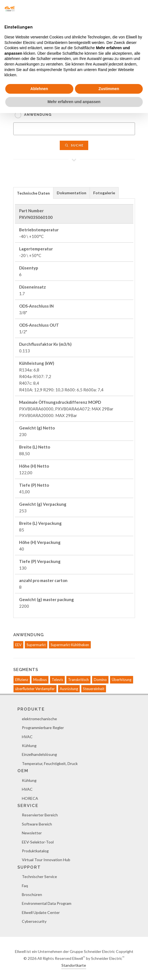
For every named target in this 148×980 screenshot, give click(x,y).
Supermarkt (36, 645)
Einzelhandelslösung (39, 754)
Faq (25, 886)
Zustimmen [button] (109, 89)
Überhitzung (122, 680)
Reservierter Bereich (40, 815)
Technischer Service (39, 877)
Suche (74, 145)
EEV (18, 645)
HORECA (30, 798)
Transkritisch (78, 680)
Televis (57, 680)
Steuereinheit (94, 689)
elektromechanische (39, 719)
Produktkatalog (35, 851)
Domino (100, 680)
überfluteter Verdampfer (35, 689)
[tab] (33, 193)
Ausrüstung (69, 689)
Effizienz (22, 680)
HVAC (27, 737)
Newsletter (32, 833)
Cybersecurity (34, 921)
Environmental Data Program (47, 903)
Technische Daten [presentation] (33, 193)
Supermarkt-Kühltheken (70, 645)
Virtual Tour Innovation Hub (46, 860)
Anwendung (38, 115)
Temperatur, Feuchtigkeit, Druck (50, 763)
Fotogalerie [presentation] (104, 193)
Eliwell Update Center (41, 912)
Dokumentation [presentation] (72, 193)
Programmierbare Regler (43, 728)
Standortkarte (74, 965)
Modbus (40, 680)
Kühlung (29, 746)
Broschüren (32, 894)
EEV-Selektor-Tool (38, 842)
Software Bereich (37, 824)
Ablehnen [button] (39, 89)
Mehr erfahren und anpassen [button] (74, 102)
